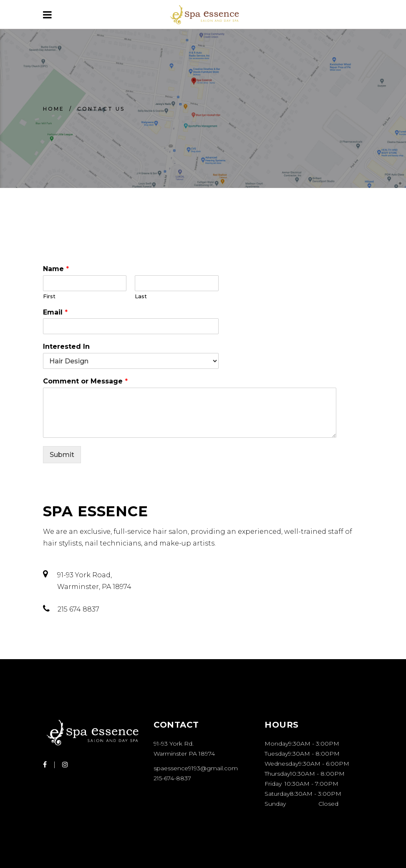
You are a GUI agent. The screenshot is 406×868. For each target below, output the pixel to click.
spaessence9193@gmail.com (196, 768)
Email (55, 312)
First (49, 296)
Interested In (66, 346)
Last (141, 296)
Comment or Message (85, 381)
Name (56, 269)
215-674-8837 (172, 778)
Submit (62, 455)
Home (54, 109)
